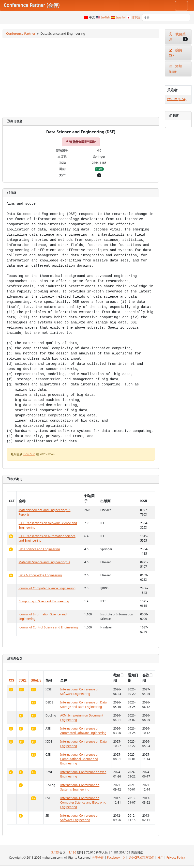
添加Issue (176, 69)
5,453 (55, 852)
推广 (160, 858)
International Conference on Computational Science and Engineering (80, 759)
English (105, 17)
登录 (75, 142)
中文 (92, 17)
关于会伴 (98, 858)
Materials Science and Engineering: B (44, 562)
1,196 (72, 852)
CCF (12, 680)
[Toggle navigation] (181, 6)
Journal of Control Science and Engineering (48, 627)
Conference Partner (21, 33)
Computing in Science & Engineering (44, 601)
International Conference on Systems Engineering (80, 787)
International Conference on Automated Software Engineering (83, 731)
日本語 (136, 17)
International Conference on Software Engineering (80, 692)
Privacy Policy (176, 858)
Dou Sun (29, 454)
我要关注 (178, 37)
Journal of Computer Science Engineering (47, 588)
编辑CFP (176, 53)
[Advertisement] (81, 77)
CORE (23, 680)
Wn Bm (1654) (177, 99)
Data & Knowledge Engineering (40, 575)
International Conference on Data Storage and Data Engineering (83, 705)
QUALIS (36, 680)
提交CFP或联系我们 (141, 858)
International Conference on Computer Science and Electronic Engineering (83, 802)
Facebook (114, 858)
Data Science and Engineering (39, 549)
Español (120, 17)
